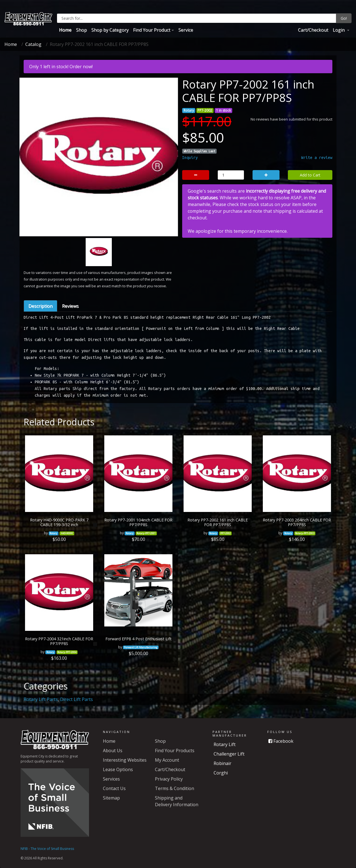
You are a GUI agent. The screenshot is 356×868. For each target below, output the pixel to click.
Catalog (33, 44)
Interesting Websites (125, 760)
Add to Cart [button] (310, 175)
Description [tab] (40, 306)
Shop (81, 30)
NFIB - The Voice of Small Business (47, 849)
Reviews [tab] (70, 306)
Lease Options (118, 769)
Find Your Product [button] (152, 30)
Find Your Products (175, 751)
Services (111, 779)
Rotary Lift (225, 744)
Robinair (222, 763)
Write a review (317, 158)
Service (186, 30)
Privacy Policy (169, 779)
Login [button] (339, 30)
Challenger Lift (229, 754)
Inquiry (190, 158)
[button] (35, 186)
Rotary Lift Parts (41, 699)
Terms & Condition (175, 788)
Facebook (281, 741)
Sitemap (111, 798)
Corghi (221, 773)
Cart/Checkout (313, 30)
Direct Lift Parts (76, 699)
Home (65, 30)
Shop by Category (110, 30)
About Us (113, 751)
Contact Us (114, 788)
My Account (167, 760)
